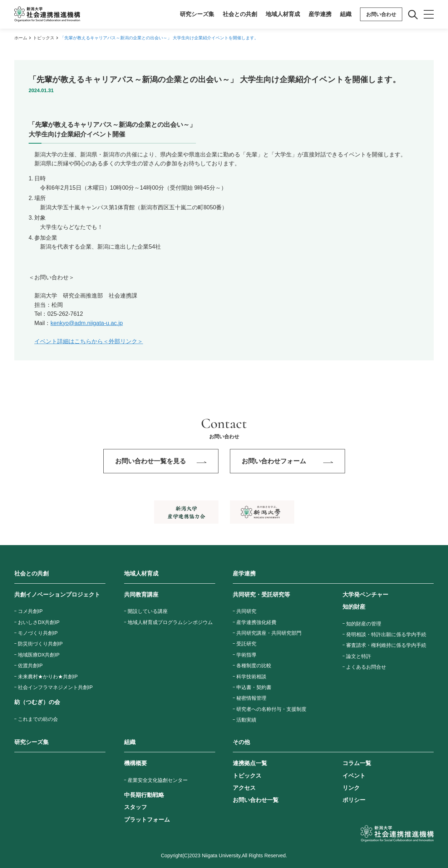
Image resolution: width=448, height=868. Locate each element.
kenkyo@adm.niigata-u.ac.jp (87, 323)
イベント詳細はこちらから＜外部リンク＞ (89, 341)
